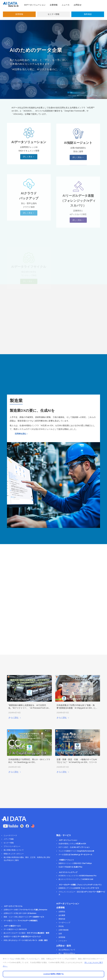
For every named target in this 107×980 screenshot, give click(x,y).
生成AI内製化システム (72, 844)
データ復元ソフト (21, 921)
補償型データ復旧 (22, 937)
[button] (10, 460)
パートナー (63, 941)
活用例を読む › (21, 434)
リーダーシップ (64, 922)
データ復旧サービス (15, 929)
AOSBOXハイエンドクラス (77, 876)
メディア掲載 (9, 839)
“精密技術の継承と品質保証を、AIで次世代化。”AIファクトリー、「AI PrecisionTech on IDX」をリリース (28, 708)
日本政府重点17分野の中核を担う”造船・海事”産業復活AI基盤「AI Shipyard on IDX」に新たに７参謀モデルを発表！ (77, 708)
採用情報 (19, 14)
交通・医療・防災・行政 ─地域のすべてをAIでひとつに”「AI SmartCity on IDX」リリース (77, 761)
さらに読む (15, 718)
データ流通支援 (75, 855)
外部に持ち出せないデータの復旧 (26, 940)
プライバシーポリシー (12, 846)
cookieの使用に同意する (53, 974)
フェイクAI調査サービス (76, 851)
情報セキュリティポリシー (14, 854)
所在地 (61, 926)
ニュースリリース (10, 835)
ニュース (66, 5)
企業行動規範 (64, 930)
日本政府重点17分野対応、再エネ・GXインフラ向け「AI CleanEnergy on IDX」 (29, 761)
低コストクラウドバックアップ (76, 879)
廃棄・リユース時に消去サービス (24, 917)
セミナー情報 (53, 14)
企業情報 (54, 5)
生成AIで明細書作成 (70, 867)
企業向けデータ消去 (20, 913)
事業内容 (62, 919)
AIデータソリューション (35, 5)
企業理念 (62, 912)
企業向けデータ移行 (25, 910)
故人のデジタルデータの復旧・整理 (26, 933)
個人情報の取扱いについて (14, 850)
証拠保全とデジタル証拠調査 (79, 888)
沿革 (60, 934)
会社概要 (62, 915)
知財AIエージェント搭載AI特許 (75, 863)
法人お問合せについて (67, 950)
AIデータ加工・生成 (74, 847)
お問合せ (78, 5)
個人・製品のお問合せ (67, 953)
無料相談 (88, 14)
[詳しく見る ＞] (29, 166)
